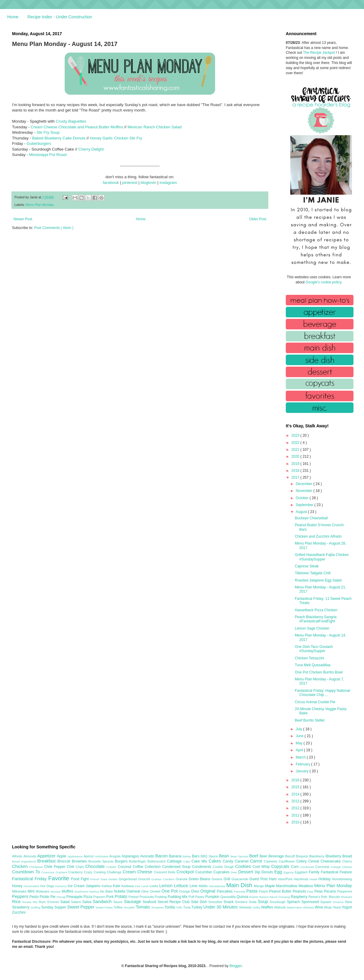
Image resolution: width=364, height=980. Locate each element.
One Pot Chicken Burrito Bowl (319, 672)
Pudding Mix (178, 897)
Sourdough (278, 902)
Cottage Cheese (341, 867)
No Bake (107, 891)
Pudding (161, 897)
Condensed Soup (177, 867)
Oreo (196, 891)
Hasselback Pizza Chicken (316, 610)
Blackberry (318, 856)
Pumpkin (213, 897)
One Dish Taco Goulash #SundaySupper (314, 649)
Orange (185, 891)
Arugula (115, 856)
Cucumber (204, 872)
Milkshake (20, 891)
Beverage (277, 856)
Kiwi (138, 886)
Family (315, 872)
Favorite (60, 878)
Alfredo (18, 856)
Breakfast (47, 861)
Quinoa (243, 897)
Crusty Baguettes (71, 121)
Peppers (21, 896)
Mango (259, 886)
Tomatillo (130, 907)
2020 (296, 456)
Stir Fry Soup (48, 132)
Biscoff (291, 856)
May (300, 743)
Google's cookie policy (323, 282)
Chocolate (96, 866)
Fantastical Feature (336, 872)
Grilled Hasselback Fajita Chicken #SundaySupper (322, 557)
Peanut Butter (281, 891)
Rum (43, 902)
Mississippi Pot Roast (48, 155)
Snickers (242, 902)
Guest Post (259, 879)
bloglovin (148, 183)
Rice (17, 902)
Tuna (187, 907)
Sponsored (311, 902)
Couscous (49, 872)
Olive (146, 891)
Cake (187, 861)
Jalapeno (94, 886)
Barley (187, 856)
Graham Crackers (163, 879)
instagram (168, 183)
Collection (153, 867)
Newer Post (23, 219)
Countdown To (27, 872)
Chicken (21, 866)
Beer (264, 856)
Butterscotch (157, 861)
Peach (264, 891)
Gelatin (113, 879)
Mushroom (82, 891)
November (305, 491)
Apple (62, 856)
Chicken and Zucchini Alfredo (318, 536)
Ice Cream (77, 886)
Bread (347, 856)
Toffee (119, 907)
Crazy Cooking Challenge (103, 872)
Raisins (264, 897)
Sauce (118, 902)
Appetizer (47, 856)
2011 (296, 815)
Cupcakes (222, 872)
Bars (196, 856)
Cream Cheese (138, 872)
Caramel (242, 861)
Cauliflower (288, 861)
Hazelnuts (302, 879)
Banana (176, 856)
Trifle (180, 907)
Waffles (268, 907)
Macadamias (217, 886)
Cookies (244, 866)
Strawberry (21, 907)
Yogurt (347, 907)
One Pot (170, 891)
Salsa (88, 902)
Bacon (162, 856)
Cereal (315, 861)
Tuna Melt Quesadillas (313, 665)
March (301, 757)
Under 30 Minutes (221, 907)
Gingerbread (128, 879)
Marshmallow (287, 886)
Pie (53, 897)
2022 (296, 443)
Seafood (150, 902)
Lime (194, 886)
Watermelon (295, 907)
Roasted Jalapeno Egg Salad (318, 580)
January (303, 771)
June (300, 736)
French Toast (99, 879)
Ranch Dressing (280, 897)
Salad (66, 902)
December (305, 484)
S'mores (54, 902)
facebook (111, 183)
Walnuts (280, 907)
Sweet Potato (105, 907)
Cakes (216, 861)
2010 (296, 822)
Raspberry (300, 897)
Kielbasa (128, 886)
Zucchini (19, 912)
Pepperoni (345, 891)
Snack (229, 902)
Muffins (68, 891)
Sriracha (339, 902)
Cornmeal (323, 867)
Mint (32, 891)
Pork (110, 897)
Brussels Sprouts (102, 861)
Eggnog (289, 872)
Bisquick (303, 856)
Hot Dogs (48, 886)
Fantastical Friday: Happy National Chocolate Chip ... (322, 693)
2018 (296, 471)
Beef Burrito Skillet (310, 720)
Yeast (337, 907)
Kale (117, 886)
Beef (254, 856)
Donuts (268, 872)
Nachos (95, 891)
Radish (254, 897)
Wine (319, 907)
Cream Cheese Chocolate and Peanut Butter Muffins (77, 127)
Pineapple (75, 897)
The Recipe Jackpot (319, 53)
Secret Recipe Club (174, 902)
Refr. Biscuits (331, 897)
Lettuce (182, 886)
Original (208, 891)
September (305, 505)
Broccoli (65, 861)
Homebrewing (342, 879)
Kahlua (107, 886)
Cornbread (308, 867)
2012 (296, 808)
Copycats (281, 866)
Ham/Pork (286, 879)
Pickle (45, 897)
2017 (296, 478)
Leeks (154, 886)
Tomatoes (158, 907)
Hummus (61, 886)
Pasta (253, 891)
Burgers (122, 861)
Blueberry (334, 856)
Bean (225, 856)
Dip (258, 872)
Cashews (271, 861)
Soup (264, 902)
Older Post (258, 219)
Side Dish (200, 902)
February (303, 764)
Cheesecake (332, 861)
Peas (319, 891)
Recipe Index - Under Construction (60, 17)
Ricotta (27, 902)
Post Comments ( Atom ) (54, 228)
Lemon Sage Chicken (312, 628)
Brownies (80, 861)
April (300, 750)
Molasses (43, 891)
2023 (296, 435)
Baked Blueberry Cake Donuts (59, 138)
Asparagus (131, 856)
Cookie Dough (224, 867)
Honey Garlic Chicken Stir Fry (116, 138)
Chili (71, 867)
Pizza (88, 897)
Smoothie (216, 902)
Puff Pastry (197, 897)
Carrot (257, 861)
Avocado (148, 856)
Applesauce (76, 856)
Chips (80, 867)
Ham (273, 879)
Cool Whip (262, 867)
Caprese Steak (307, 566)
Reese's (315, 897)
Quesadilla (229, 897)
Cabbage (175, 861)
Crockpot (186, 872)
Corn (296, 867)
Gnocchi (145, 879)
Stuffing (36, 907)
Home (13, 17)
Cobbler (112, 867)
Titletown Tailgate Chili (313, 573)
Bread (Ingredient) (25, 861)
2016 (296, 780)
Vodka (257, 907)
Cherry (347, 861)
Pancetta (240, 891)
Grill (227, 879)
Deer (234, 872)
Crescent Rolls (165, 872)
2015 (296, 787)
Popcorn (100, 897)
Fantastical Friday (30, 879)
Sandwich (103, 902)
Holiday (325, 879)
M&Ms (204, 886)
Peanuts (300, 891)
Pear (311, 891)
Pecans (331, 891)
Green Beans (200, 879)
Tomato (143, 907)
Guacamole (240, 879)
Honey (18, 886)
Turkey (197, 907)
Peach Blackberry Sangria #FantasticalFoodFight (316, 619)
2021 (296, 450)
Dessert (247, 872)
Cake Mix (200, 861)
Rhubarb (346, 897)
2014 (296, 794)
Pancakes (225, 891)
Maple (271, 886)
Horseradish (32, 886)
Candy (229, 861)
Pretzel (134, 897)
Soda (253, 902)
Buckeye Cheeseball (311, 518)
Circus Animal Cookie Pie (315, 702)
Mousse (56, 891)
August (302, 512)
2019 (296, 464)
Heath (314, 879)
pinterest (130, 183)
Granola (182, 879)
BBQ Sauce (210, 856)
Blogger (236, 966)
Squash (327, 902)
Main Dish (240, 885)
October (303, 498)
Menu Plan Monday (40, 205)
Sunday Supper (54, 907)
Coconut (125, 867)
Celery (302, 861)
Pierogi (62, 897)
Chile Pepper (56, 867)
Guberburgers (39, 143)
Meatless (307, 886)
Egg (279, 872)
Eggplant (302, 872)
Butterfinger (138, 861)
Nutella (120, 891)
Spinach (294, 902)
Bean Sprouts (240, 856)
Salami (77, 902)
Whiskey (309, 907)
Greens (218, 879)
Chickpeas (37, 867)
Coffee (139, 867)
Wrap (328, 907)
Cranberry (76, 872)
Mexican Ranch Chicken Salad (155, 127)
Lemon (167, 886)
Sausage (133, 902)
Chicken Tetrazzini (309, 658)
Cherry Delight (91, 149)
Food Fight (80, 879)
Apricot (89, 856)
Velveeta (246, 907)
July (299, 729)
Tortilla (170, 907)
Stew (348, 902)
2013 (296, 801)
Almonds (30, 856)
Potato (122, 896)
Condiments (202, 867)
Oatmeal (134, 891)
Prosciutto (147, 897)
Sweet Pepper (81, 907)
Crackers (62, 872)
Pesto (35, 897)
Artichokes (102, 856)
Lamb (145, 886)
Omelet (156, 891)
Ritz (36, 902)
